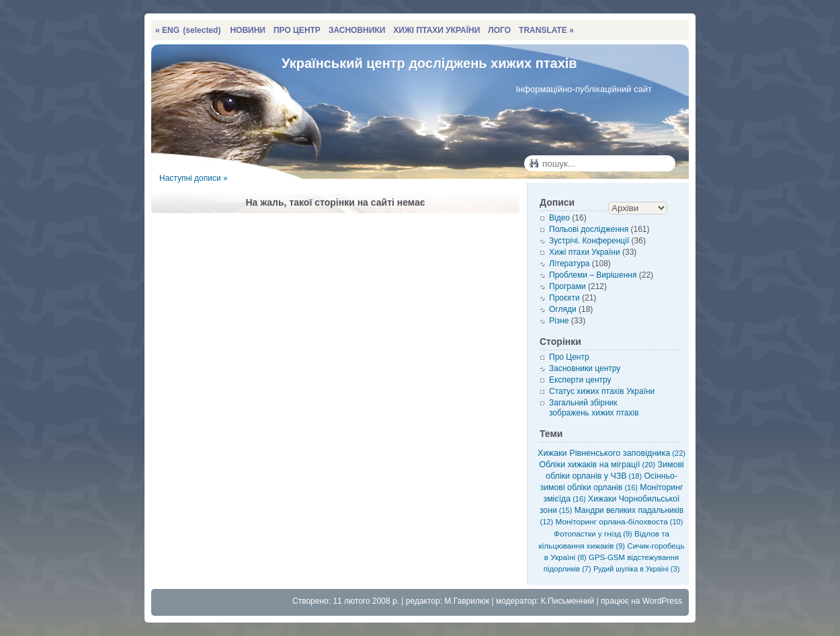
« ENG (188, 30)
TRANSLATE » (546, 30)
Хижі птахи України (585, 252)
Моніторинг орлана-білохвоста (620, 522)
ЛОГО (499, 30)
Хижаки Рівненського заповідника (612, 453)
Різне (559, 321)
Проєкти (564, 298)
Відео (559, 218)
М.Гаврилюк (467, 601)
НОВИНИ (248, 30)
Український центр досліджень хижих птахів (429, 63)
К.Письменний (568, 601)
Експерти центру (580, 380)
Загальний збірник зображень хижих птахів (594, 408)
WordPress (662, 601)
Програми (568, 286)
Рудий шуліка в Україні (636, 569)
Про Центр (569, 357)
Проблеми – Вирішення (593, 275)
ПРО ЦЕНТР (297, 30)
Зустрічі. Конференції (589, 241)
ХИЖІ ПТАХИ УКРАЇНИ (436, 30)
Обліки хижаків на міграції (597, 465)
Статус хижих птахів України (602, 391)
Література (570, 264)
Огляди (563, 309)
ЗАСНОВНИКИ (357, 30)
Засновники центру (585, 368)
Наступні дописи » (194, 178)
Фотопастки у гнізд (593, 533)
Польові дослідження (589, 229)
